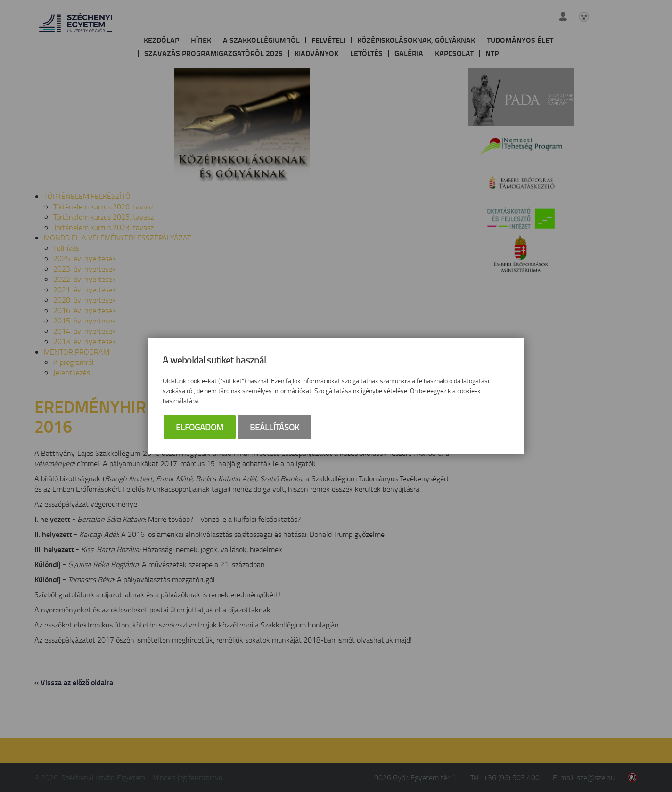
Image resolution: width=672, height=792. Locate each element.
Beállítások (275, 427)
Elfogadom (200, 427)
